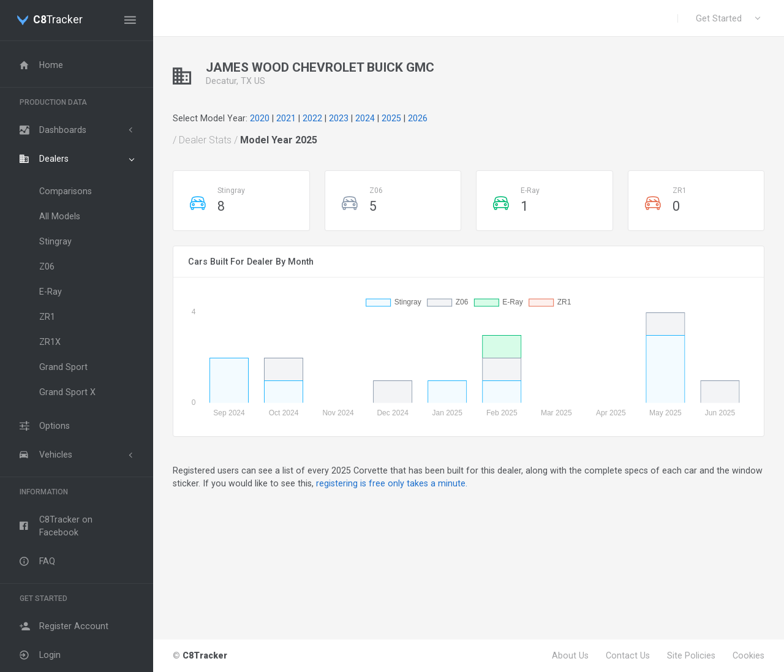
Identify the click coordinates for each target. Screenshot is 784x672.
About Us (570, 655)
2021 (286, 118)
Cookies (748, 655)
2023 (339, 118)
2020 (260, 118)
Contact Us (628, 655)
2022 (312, 118)
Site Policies (691, 655)
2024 (365, 118)
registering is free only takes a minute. (392, 483)
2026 (418, 118)
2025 (391, 118)
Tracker (58, 20)
